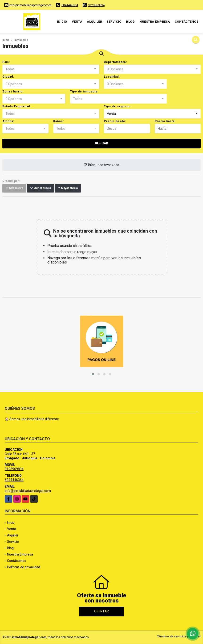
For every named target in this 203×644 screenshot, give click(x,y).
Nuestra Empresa (155, 22)
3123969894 (96, 5)
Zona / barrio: (13, 92)
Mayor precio (68, 188)
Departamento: (115, 62)
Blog (130, 22)
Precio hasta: (165, 121)
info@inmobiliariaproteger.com (28, 491)
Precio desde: (115, 121)
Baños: (59, 121)
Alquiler (94, 22)
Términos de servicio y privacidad (179, 636)
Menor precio (41, 188)
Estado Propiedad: (17, 106)
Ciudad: (8, 77)
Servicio (114, 22)
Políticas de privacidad (24, 567)
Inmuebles (21, 40)
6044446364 (70, 5)
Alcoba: (8, 121)
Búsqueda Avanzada (102, 165)
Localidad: (112, 77)
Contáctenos (187, 22)
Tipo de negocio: (117, 106)
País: (6, 62)
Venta (77, 22)
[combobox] (51, 69)
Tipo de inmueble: (84, 92)
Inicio (62, 22)
